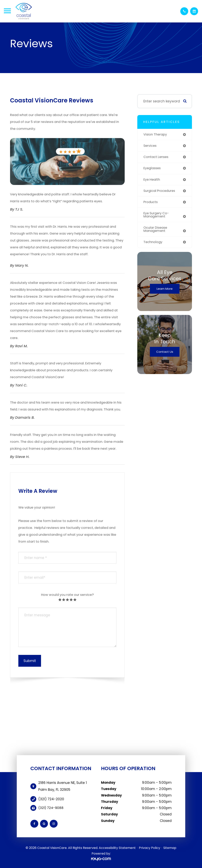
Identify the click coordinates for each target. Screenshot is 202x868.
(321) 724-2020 (51, 799)
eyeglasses (153, 169)
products (151, 203)
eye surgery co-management (157, 216)
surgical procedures (160, 192)
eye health (152, 180)
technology (153, 244)
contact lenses (157, 157)
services (151, 146)
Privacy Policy (150, 848)
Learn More (165, 291)
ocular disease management (156, 231)
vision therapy (156, 135)
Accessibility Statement (117, 848)
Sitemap (170, 848)
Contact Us (165, 354)
